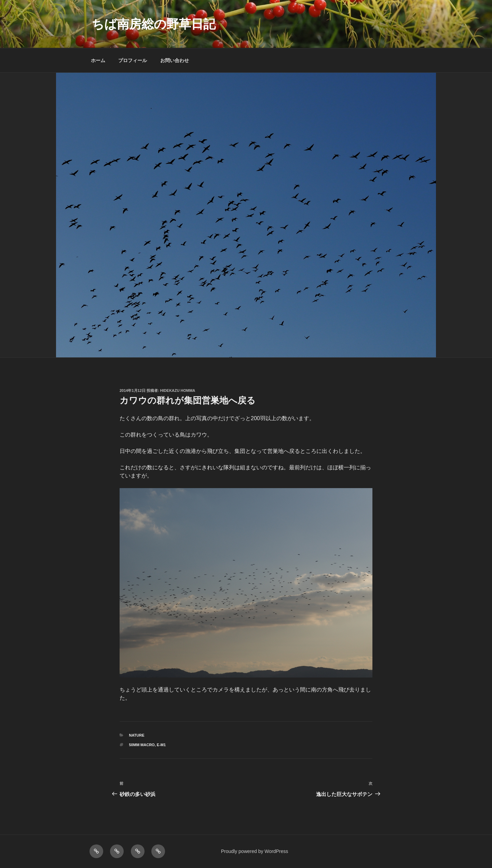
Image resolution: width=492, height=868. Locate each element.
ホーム (98, 60)
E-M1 (161, 745)
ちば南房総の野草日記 (154, 24)
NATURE (137, 735)
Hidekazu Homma (178, 390)
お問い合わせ (175, 60)
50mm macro (142, 745)
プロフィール (133, 60)
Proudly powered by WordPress (255, 851)
